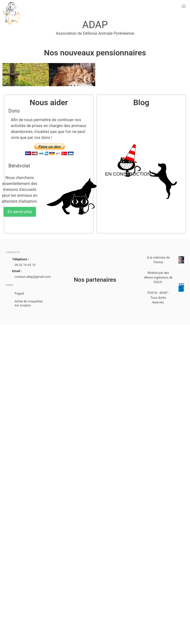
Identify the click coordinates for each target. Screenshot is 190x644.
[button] (184, 6)
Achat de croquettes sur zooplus (29, 303)
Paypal (19, 293)
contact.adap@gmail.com (33, 277)
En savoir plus (20, 212)
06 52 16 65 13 (25, 265)
